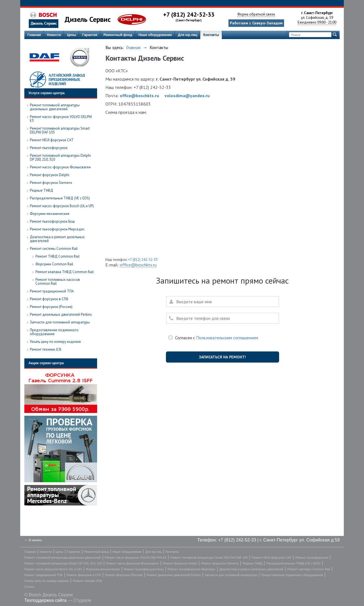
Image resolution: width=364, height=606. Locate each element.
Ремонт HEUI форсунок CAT (272, 558)
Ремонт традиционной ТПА (44, 575)
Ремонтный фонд (118, 35)
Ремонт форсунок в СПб (84, 575)
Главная (34, 35)
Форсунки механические (103, 569)
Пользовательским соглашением (227, 338)
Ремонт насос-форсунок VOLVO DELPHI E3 (136, 558)
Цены (71, 35)
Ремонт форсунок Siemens (220, 563)
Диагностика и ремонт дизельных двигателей (251, 569)
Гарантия (90, 35)
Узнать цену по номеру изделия (47, 581)
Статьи (29, 587)
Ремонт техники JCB (87, 581)
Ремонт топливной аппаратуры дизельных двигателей (63, 558)
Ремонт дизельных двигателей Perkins (174, 575)
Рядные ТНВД (253, 563)
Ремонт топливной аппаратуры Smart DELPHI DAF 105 (209, 558)
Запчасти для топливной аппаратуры (231, 575)
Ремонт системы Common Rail (309, 569)
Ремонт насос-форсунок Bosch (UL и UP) (53, 569)
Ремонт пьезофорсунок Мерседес (192, 569)
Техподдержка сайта (45, 600)
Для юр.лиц (188, 35)
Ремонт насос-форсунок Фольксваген (132, 563)
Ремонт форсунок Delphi (180, 563)
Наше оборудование (155, 35)
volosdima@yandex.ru (187, 96)
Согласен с (213, 338)
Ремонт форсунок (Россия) (124, 575)
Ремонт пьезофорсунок (312, 558)
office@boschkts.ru (139, 96)
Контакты (211, 35)
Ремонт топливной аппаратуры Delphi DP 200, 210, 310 (63, 563)
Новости (54, 35)
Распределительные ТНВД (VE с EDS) (293, 563)
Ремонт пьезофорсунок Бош (144, 569)
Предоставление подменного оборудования (292, 575)
